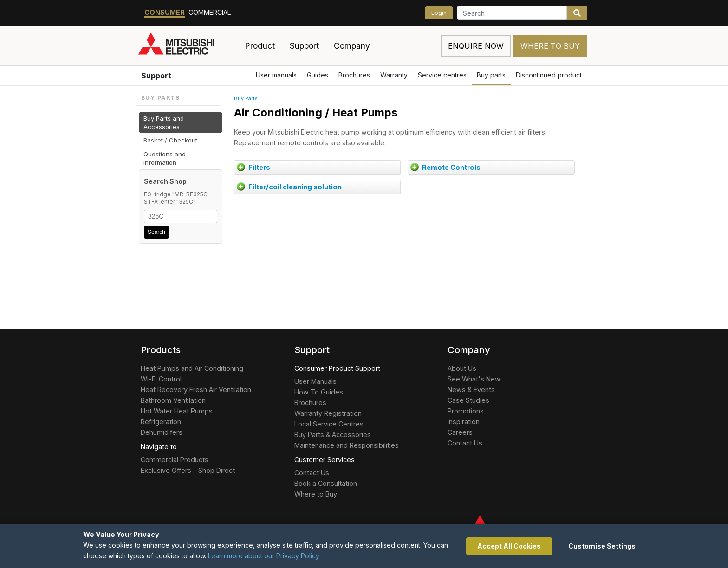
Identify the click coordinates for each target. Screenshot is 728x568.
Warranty (394, 75)
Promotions (466, 411)
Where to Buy (550, 46)
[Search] (512, 13)
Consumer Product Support (337, 368)
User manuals (276, 75)
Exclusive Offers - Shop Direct (188, 470)
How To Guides (319, 392)
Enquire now (476, 46)
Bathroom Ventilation (173, 400)
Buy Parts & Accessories (333, 435)
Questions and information (165, 158)
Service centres (442, 75)
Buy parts (491, 75)
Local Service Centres (329, 424)
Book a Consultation (326, 483)
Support (156, 76)
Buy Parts (246, 99)
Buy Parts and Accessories (164, 123)
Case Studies (468, 400)
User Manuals (315, 381)
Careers (460, 432)
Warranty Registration (328, 413)
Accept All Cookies (509, 546)
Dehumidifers (162, 432)
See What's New (474, 379)
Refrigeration (161, 422)
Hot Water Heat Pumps (177, 411)
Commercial (210, 12)
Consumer (165, 12)
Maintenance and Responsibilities (347, 445)
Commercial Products (175, 460)
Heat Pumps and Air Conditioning (192, 368)
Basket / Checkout (170, 140)
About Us (462, 368)
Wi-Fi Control (161, 379)
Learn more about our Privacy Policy (264, 556)
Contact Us (312, 473)
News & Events (471, 390)
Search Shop (165, 181)
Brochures (354, 75)
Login (439, 13)
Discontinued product (549, 75)
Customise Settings (602, 546)
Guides (318, 75)
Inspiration (464, 422)
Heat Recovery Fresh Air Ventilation (196, 390)
